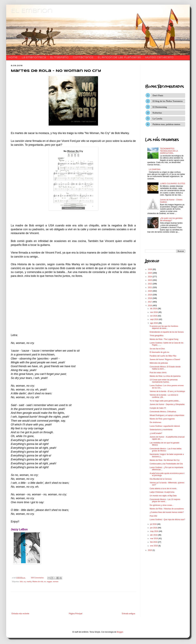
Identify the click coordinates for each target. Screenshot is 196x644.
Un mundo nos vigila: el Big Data (163, 496)
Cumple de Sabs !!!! (158, 408)
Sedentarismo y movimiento (161, 430)
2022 (150, 284)
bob (21, 582)
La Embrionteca (34, 58)
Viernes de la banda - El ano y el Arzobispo (167, 391)
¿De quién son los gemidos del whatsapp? (171, 219)
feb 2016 (154, 542)
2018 (150, 298)
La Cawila (157, 119)
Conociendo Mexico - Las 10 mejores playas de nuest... (165, 500)
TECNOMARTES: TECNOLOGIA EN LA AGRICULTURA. (169, 151)
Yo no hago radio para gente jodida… (165, 401)
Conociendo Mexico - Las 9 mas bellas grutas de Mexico (166, 450)
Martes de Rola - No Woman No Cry (165, 460)
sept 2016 (154, 319)
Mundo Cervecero (159, 58)
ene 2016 (154, 546)
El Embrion (32, 11)
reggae (49, 582)
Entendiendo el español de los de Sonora (167, 332)
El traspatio (59, 58)
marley (29, 582)
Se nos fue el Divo (157, 349)
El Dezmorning (160, 107)
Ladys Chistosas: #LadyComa (162, 492)
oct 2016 (154, 316)
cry (25, 582)
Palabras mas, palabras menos (166, 124)
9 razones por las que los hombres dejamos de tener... (164, 327)
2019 (150, 295)
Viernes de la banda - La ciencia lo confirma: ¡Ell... (164, 396)
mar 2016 (154, 539)
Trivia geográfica (156, 336)
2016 (150, 305)
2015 (150, 550)
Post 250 (153, 516)
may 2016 (154, 531)
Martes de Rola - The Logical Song (164, 339)
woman (56, 582)
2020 (150, 291)
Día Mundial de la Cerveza (161, 479)
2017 (150, 302)
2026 (150, 269)
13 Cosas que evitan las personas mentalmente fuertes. (164, 381)
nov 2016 (154, 312)
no (45, 582)
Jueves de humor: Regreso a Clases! (165, 359)
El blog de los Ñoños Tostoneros (168, 101)
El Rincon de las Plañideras (119, 58)
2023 (150, 280)
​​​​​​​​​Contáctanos (83, 58)
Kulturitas (157, 113)
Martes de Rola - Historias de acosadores (167, 509)
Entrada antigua (128, 614)
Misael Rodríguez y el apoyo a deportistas (167, 415)
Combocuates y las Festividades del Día (166, 464)
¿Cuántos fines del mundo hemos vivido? (167, 512)
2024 (150, 277)
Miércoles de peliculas (159, 363)
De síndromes (155, 422)
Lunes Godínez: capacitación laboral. (165, 426)
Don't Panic (158, 95)
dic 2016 (154, 309)
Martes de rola (38, 582)
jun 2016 (154, 528)
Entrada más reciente (20, 614)
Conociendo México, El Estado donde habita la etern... (165, 368)
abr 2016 (154, 535)
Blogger (120, 632)
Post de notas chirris (158, 373)
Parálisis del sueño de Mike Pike (163, 356)
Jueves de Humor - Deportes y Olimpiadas (167, 404)
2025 (150, 273)
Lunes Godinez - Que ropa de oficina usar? (167, 520)
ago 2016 (154, 323)
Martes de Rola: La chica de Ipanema (165, 376)
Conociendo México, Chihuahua (163, 412)
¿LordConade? (156, 433)
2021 (150, 287)
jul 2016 (154, 524)
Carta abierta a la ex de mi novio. (163, 489)
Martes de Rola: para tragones (162, 419)
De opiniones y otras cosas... (162, 505)
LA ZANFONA (155, 169)
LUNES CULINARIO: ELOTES (173, 184)
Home (13, 58)
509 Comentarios (37, 578)
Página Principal (76, 614)
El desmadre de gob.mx (160, 352)
